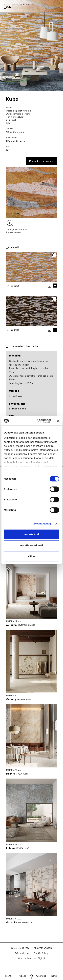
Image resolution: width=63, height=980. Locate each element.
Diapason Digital (36, 958)
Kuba (33, 5)
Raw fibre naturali (15, 117)
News (55, 976)
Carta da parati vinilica (18, 111)
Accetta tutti (32, 534)
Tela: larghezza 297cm (22, 383)
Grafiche (41, 976)
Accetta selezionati (32, 545)
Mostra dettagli (43, 524)
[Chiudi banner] (58, 421)
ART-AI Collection (26, 5)
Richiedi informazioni (41, 161)
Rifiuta (32, 556)
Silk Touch (11, 120)
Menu (9, 976)
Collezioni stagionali (14, 5)
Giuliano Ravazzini (16, 141)
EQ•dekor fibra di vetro (18, 114)
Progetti (22, 976)
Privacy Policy (22, 953)
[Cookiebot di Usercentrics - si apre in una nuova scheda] (38, 421)
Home (6, 5)
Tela (8, 123)
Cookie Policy (41, 953)
